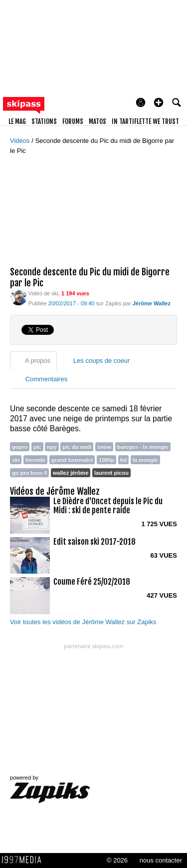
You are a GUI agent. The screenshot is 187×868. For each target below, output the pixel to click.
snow (104, 447)
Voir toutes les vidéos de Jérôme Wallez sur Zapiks (83, 622)
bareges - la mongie (143, 447)
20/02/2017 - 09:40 (72, 303)
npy (52, 447)
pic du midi (77, 447)
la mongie (145, 460)
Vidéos (21, 141)
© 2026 (117, 860)
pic (37, 447)
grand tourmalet (72, 460)
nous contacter (161, 860)
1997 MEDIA (24, 860)
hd (123, 460)
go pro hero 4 (29, 473)
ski (16, 460)
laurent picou (111, 473)
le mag (17, 121)
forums (73, 121)
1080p (106, 460)
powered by (50, 789)
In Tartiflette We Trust (145, 121)
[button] (159, 102)
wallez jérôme (71, 473)
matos (97, 121)
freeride (35, 460)
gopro (20, 447)
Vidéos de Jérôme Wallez (55, 491)
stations (44, 121)
